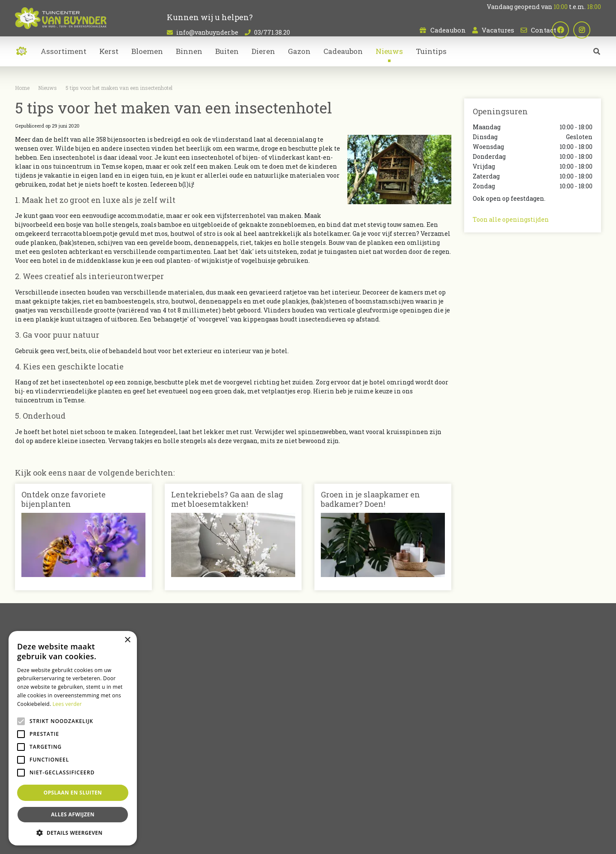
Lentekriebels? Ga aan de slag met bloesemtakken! (227, 499)
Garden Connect (279, 841)
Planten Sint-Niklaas (181, 808)
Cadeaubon (448, 30)
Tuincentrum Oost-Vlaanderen (449, 808)
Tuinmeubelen (337, 755)
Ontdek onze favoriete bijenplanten (64, 499)
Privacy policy (382, 841)
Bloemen (329, 728)
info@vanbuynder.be (207, 32)
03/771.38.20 (272, 32)
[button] (73, 833)
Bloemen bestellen (580, 808)
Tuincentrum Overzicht (332, 841)
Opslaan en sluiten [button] (73, 793)
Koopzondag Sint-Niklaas (308, 818)
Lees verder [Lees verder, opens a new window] (67, 704)
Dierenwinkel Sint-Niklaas (523, 808)
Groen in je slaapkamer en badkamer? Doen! (370, 499)
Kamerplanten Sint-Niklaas (244, 808)
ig (592, 30)
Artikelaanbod (337, 713)
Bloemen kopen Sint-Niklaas (317, 808)
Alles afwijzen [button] (73, 814)
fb (571, 30)
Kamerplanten (337, 737)
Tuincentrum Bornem (382, 808)
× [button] (127, 640)
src (597, 62)
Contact (543, 30)
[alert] (73, 738)
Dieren (325, 746)
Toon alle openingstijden (511, 219)
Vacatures (498, 30)
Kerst (323, 764)
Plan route (493, 773)
